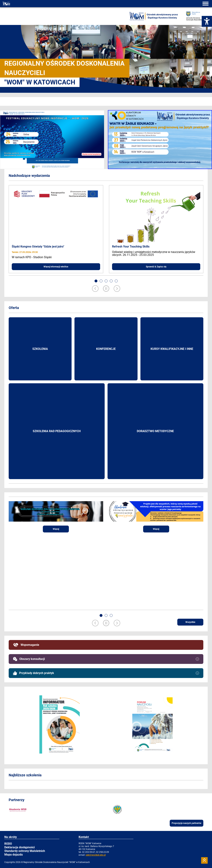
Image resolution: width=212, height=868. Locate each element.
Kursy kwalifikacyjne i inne (172, 349)
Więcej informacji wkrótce (56, 267)
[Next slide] (117, 289)
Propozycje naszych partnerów (187, 823)
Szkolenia (40, 349)
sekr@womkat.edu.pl (96, 855)
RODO (8, 844)
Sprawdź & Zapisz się (156, 267)
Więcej (56, 529)
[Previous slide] (95, 289)
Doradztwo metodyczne (155, 431)
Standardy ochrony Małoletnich (25, 851)
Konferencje (106, 349)
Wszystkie (190, 622)
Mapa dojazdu (14, 855)
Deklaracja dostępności (20, 847)
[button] (96, 281)
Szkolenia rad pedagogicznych (57, 431)
